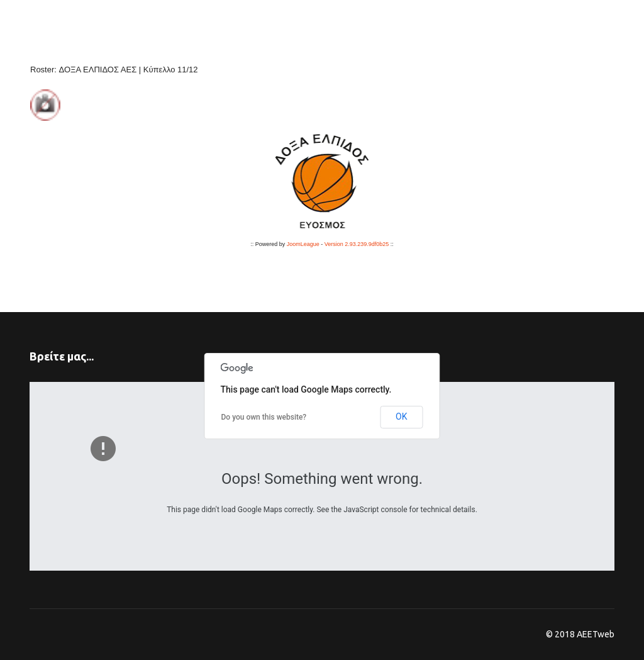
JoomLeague (303, 244)
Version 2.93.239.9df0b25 (357, 244)
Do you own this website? (264, 417)
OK (401, 417)
